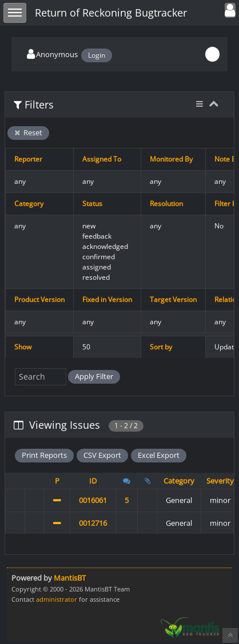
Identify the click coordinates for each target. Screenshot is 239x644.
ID (93, 481)
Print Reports (44, 455)
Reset (28, 132)
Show (23, 347)
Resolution (166, 204)
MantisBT (70, 578)
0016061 (93, 500)
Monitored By (171, 159)
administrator (57, 599)
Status (92, 204)
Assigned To (102, 159)
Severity (220, 481)
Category (29, 204)
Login (97, 55)
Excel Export (159, 455)
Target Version (173, 299)
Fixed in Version (107, 299)
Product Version (39, 299)
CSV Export (102, 455)
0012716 (93, 523)
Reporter (28, 159)
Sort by (161, 347)
